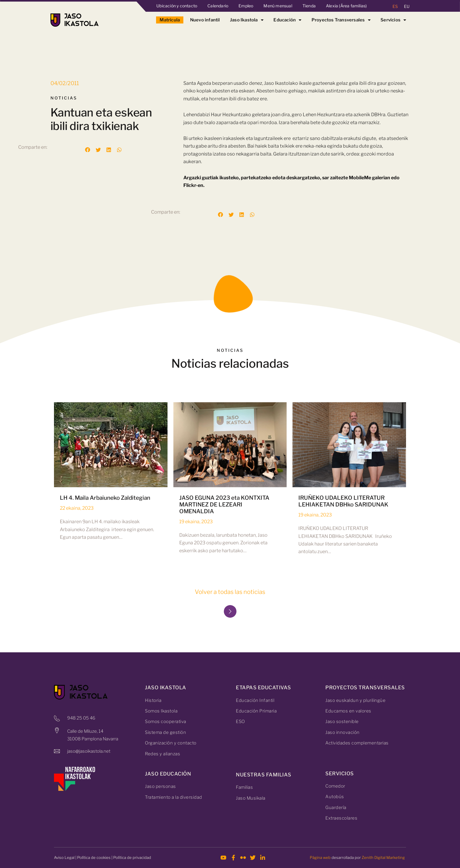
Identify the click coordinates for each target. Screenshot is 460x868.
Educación (287, 20)
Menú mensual (278, 6)
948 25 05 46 (81, 718)
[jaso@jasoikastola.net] (57, 751)
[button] (88, 150)
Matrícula (170, 20)
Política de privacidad (132, 857)
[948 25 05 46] (57, 718)
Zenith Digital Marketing (383, 857)
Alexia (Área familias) (346, 6)
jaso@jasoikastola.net (89, 751)
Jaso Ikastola (247, 20)
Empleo (246, 6)
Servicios (393, 20)
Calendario (218, 6)
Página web (320, 857)
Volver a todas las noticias (230, 592)
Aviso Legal (64, 857)
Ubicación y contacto (177, 6)
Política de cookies (94, 857)
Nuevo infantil (205, 20)
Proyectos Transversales (341, 20)
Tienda (309, 6)
